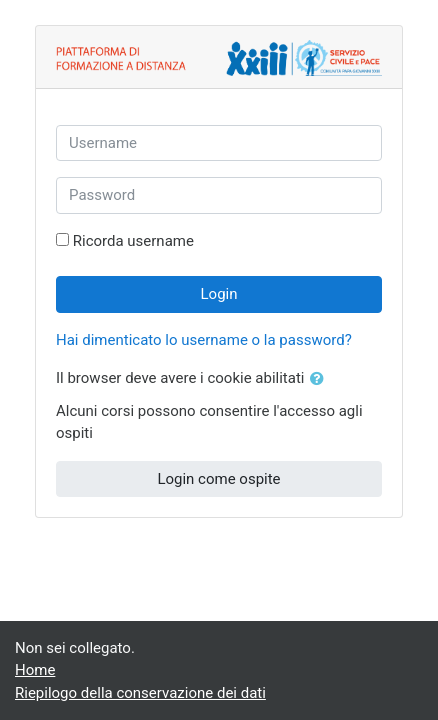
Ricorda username (133, 241)
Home (35, 670)
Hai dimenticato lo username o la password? (204, 340)
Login (219, 294)
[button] (321, 379)
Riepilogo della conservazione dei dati (140, 693)
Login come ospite (218, 479)
